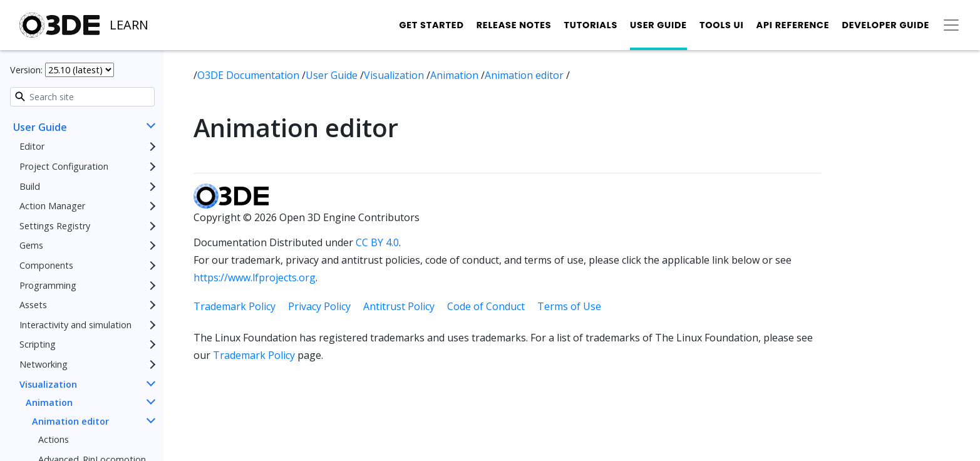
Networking (44, 364)
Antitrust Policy (399, 306)
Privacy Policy (319, 306)
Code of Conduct (486, 306)
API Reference (793, 25)
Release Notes (514, 25)
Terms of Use (569, 306)
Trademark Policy (235, 306)
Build (30, 186)
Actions (54, 439)
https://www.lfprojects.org (255, 277)
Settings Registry (55, 226)
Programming (48, 285)
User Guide (658, 25)
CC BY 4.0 (377, 242)
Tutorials (591, 25)
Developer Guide (885, 25)
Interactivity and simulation (75, 325)
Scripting (38, 344)
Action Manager (52, 206)
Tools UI (722, 25)
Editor (32, 146)
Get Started (431, 25)
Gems (31, 245)
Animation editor (70, 421)
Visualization (48, 384)
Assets (33, 305)
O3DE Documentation (250, 75)
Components (46, 265)
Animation (49, 402)
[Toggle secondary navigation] (951, 25)
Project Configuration (64, 166)
